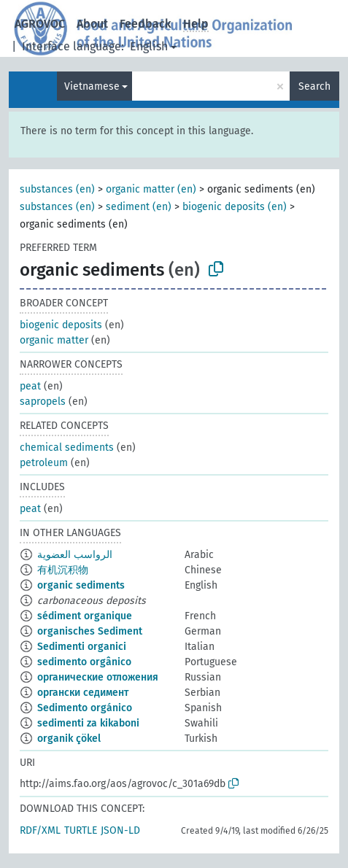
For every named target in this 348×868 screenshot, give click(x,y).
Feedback (146, 24)
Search (314, 86)
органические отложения (98, 677)
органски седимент (83, 693)
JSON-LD (120, 830)
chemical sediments (67, 447)
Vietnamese (92, 86)
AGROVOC (40, 24)
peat (30, 386)
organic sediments (81, 585)
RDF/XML (40, 830)
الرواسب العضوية (75, 555)
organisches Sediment (90, 631)
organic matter (54, 340)
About (92, 24)
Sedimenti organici (82, 647)
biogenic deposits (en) (235, 207)
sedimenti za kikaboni (88, 723)
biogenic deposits (61, 325)
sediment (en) (139, 207)
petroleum (44, 463)
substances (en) (57, 189)
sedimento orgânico (84, 662)
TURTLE (81, 830)
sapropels (43, 402)
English (149, 46)
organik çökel (69, 739)
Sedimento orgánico (85, 708)
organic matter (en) (151, 189)
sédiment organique (85, 616)
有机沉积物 (63, 570)
